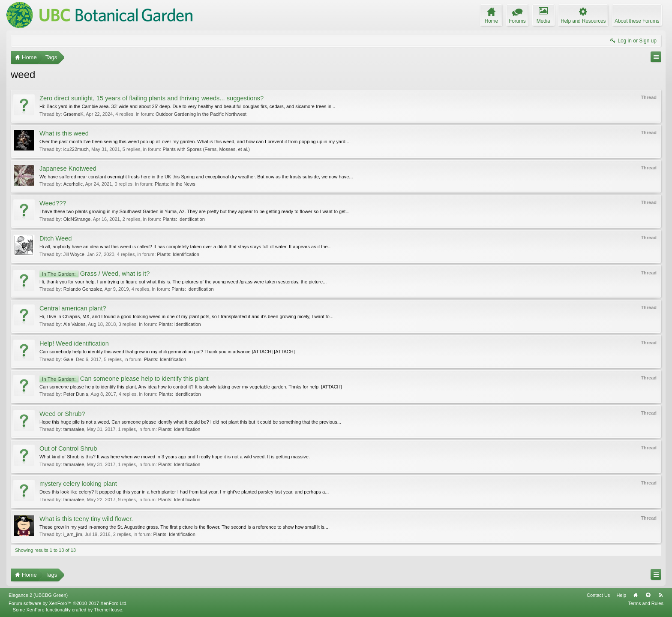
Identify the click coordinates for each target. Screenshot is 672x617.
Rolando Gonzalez (83, 289)
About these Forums (637, 21)
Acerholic (73, 184)
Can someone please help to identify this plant (124, 379)
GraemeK (73, 114)
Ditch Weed (56, 238)
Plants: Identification (183, 219)
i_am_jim (73, 534)
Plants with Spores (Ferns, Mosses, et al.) (206, 149)
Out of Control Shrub (68, 448)
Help (621, 595)
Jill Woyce (74, 254)
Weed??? (53, 203)
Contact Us (598, 595)
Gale (68, 359)
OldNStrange (77, 219)
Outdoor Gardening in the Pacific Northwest (201, 114)
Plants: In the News (175, 184)
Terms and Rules (646, 603)
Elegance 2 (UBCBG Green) (38, 595)
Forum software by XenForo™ (68, 603)
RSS (660, 595)
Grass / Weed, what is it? (94, 274)
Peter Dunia (76, 394)
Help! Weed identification (74, 343)
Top (648, 595)
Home (636, 595)
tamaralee (74, 429)
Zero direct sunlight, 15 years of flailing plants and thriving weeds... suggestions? (151, 98)
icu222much (76, 149)
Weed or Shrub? (62, 414)
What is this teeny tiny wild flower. (86, 519)
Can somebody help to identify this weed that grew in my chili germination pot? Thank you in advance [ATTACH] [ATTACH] (167, 352)
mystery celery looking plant (78, 484)
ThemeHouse (108, 610)
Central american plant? (73, 308)
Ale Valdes (75, 324)
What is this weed (64, 133)
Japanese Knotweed (68, 169)
